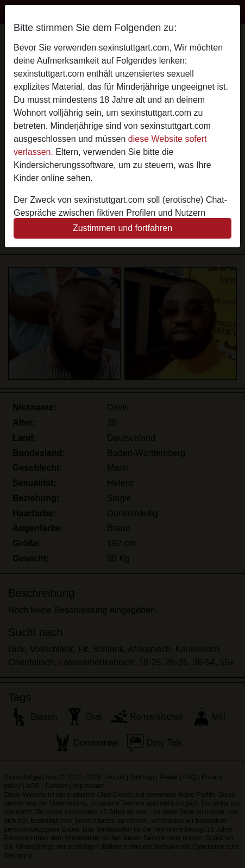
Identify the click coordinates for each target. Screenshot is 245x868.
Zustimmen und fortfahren (122, 228)
